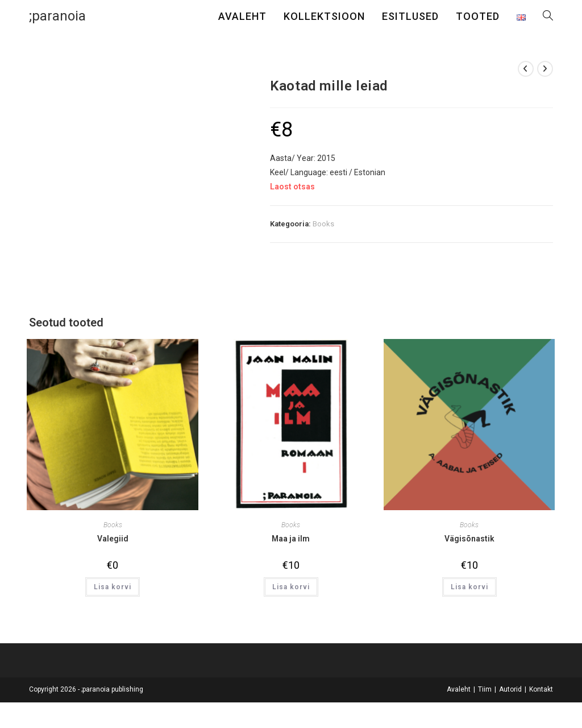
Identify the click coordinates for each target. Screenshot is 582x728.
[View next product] (545, 69)
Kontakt (541, 689)
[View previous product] (526, 69)
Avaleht (459, 689)
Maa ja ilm (291, 539)
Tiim (485, 689)
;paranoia (57, 16)
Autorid (510, 689)
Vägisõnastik (469, 539)
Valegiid (113, 539)
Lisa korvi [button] (113, 587)
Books (323, 224)
